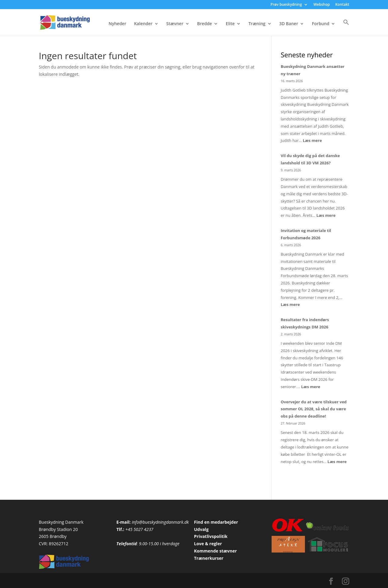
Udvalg (201, 529)
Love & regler (208, 544)
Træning (257, 24)
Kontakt (342, 5)
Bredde (204, 24)
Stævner (175, 24)
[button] (346, 27)
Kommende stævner (215, 551)
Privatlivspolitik (211, 536)
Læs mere (312, 140)
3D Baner (289, 24)
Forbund (321, 24)
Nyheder (117, 24)
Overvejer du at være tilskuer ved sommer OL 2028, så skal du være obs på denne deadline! (314, 409)
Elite (230, 24)
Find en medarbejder (216, 522)
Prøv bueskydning (286, 5)
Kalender (143, 24)
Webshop (322, 5)
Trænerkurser (209, 558)
